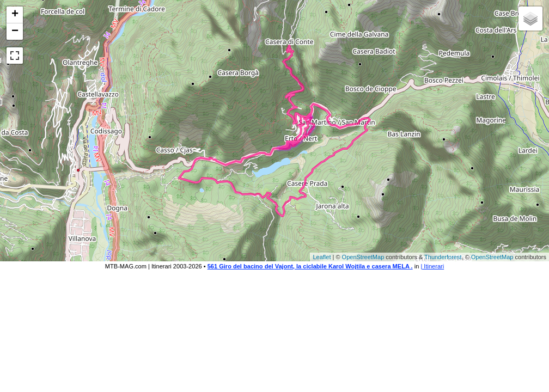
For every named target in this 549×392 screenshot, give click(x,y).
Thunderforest (443, 257)
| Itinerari (432, 266)
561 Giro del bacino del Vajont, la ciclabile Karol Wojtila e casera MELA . (310, 266)
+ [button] (15, 15)
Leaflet (322, 257)
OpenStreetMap (363, 257)
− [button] (15, 32)
